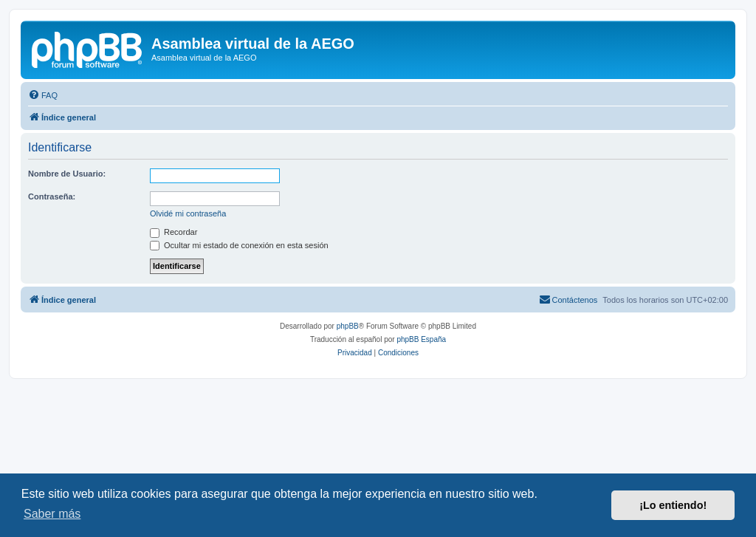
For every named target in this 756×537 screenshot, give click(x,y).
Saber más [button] (52, 514)
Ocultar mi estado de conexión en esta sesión (239, 245)
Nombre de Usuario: (67, 174)
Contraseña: (52, 196)
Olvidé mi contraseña (188, 213)
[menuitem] (43, 95)
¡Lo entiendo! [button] (673, 505)
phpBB (348, 326)
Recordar (173, 232)
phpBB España (421, 339)
